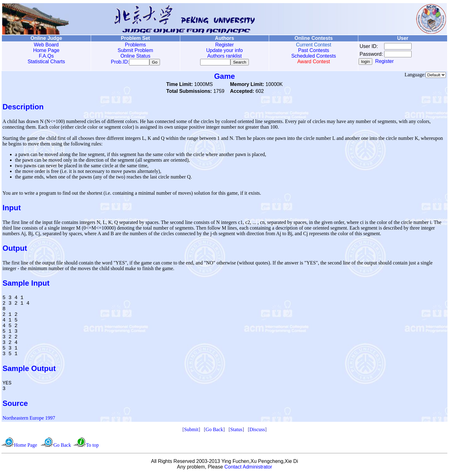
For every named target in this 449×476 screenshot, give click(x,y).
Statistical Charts (46, 62)
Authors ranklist (224, 56)
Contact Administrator (248, 468)
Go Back (214, 431)
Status (236, 431)
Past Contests (314, 50)
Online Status (135, 56)
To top (92, 446)
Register (224, 45)
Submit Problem (135, 50)
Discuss (257, 431)
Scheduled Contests (314, 56)
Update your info (224, 50)
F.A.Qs (46, 56)
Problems (135, 45)
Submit (191, 431)
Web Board (46, 45)
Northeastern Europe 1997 (29, 419)
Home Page (46, 50)
